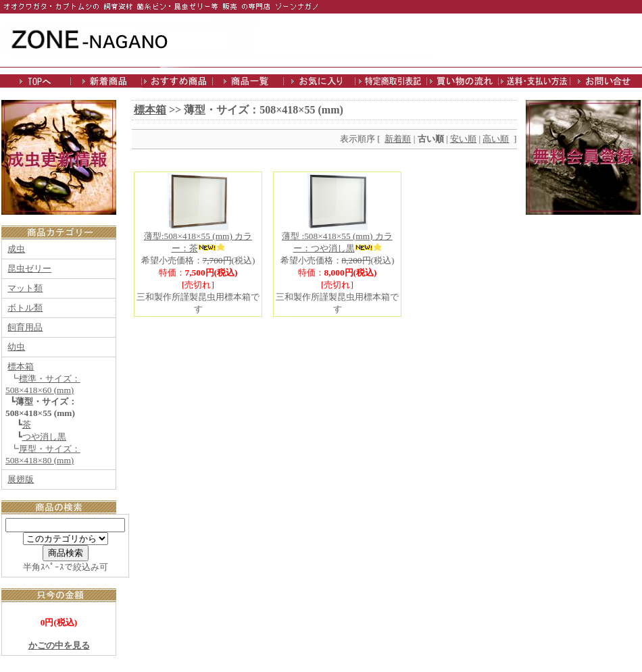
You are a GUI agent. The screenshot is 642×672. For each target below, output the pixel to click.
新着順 (398, 139)
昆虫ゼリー (29, 268)
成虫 (16, 249)
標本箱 (21, 366)
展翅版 (21, 479)
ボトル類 (25, 308)
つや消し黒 (44, 437)
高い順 (496, 139)
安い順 (463, 139)
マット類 (25, 288)
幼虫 (16, 347)
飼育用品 (25, 327)
